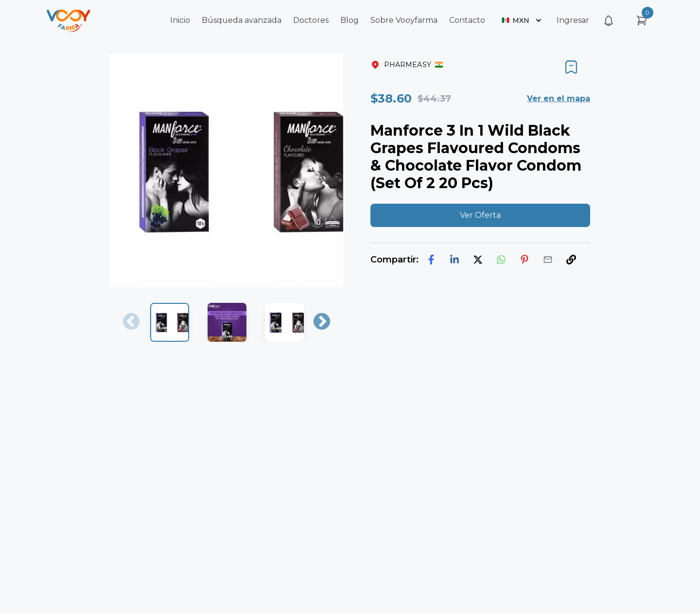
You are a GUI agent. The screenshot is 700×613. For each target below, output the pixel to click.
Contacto (467, 20)
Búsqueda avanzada (242, 20)
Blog (350, 20)
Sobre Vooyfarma (404, 20)
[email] (548, 260)
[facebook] (431, 260)
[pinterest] (525, 260)
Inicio (180, 20)
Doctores (311, 20)
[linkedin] (455, 260)
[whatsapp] (501, 260)
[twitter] (478, 260)
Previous (131, 322)
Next (322, 322)
